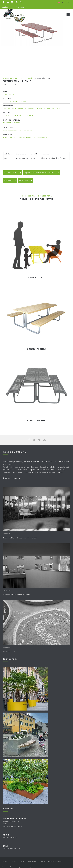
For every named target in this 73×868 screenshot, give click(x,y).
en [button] (61, 2)
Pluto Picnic (36, 421)
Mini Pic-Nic (36, 278)
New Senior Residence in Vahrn (17, 595)
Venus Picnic (37, 349)
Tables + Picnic (29, 78)
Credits (14, 861)
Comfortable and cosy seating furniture (20, 538)
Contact (5, 7)
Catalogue (25, 180)
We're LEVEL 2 (9, 651)
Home (6, 78)
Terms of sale (7, 867)
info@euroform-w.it (11, 849)
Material (10, 180)
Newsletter (32, 861)
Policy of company (55, 861)
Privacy (22, 861)
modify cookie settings (23, 867)
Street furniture (16, 78)
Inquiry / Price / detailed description (42, 173)
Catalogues (20, 7)
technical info (13, 173)
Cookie (42, 861)
